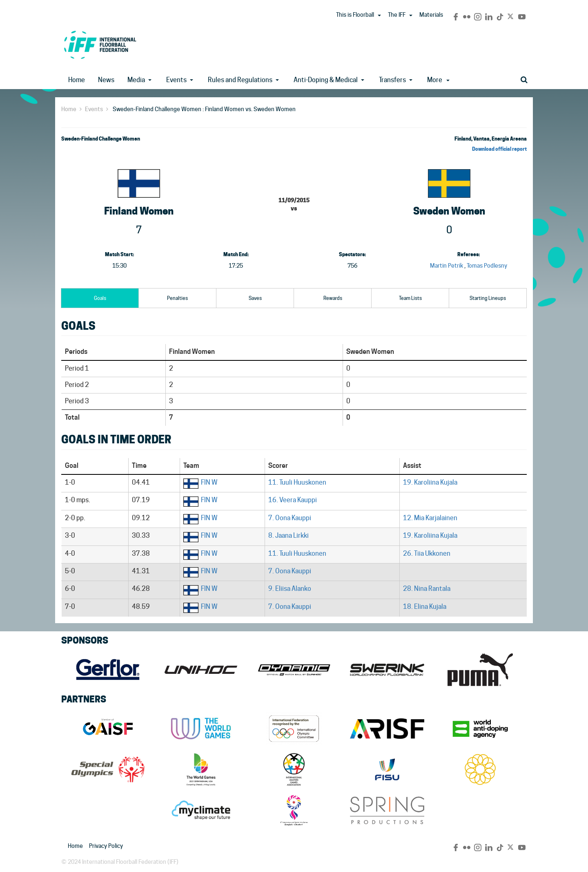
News (106, 80)
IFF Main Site (100, 45)
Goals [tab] (100, 298)
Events (176, 80)
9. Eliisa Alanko (290, 589)
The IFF (397, 15)
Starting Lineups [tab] (488, 298)
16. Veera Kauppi (293, 500)
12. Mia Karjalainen (430, 518)
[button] (379, 16)
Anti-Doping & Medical (326, 80)
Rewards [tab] (333, 298)
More (438, 80)
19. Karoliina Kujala (430, 482)
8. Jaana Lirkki (288, 535)
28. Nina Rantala (427, 589)
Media (136, 80)
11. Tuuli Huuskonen (297, 482)
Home (77, 80)
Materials (431, 15)
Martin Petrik (447, 266)
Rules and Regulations (240, 80)
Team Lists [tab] (410, 298)
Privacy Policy (106, 846)
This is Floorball (355, 15)
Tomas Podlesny (487, 266)
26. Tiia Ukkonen (427, 553)
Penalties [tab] (177, 298)
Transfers (392, 80)
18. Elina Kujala (425, 607)
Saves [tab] (255, 298)
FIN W (209, 482)
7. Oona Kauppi (290, 518)
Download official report (499, 149)
